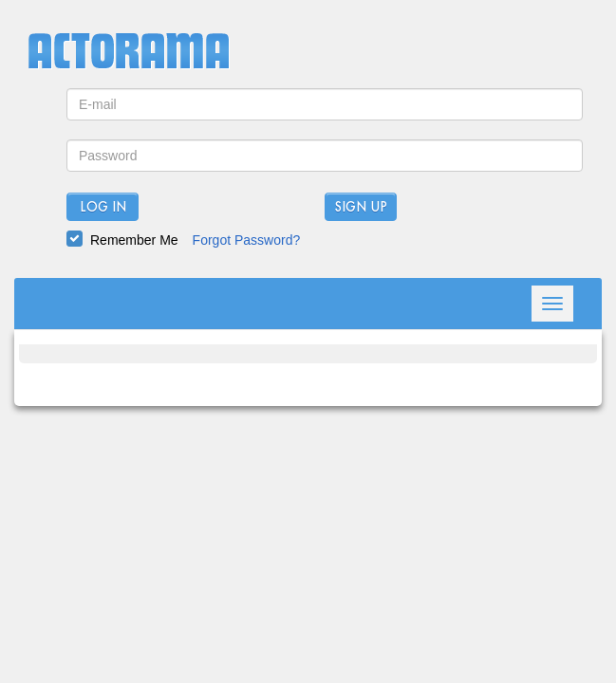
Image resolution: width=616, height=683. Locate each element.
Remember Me (134, 240)
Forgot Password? (247, 240)
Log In (103, 208)
